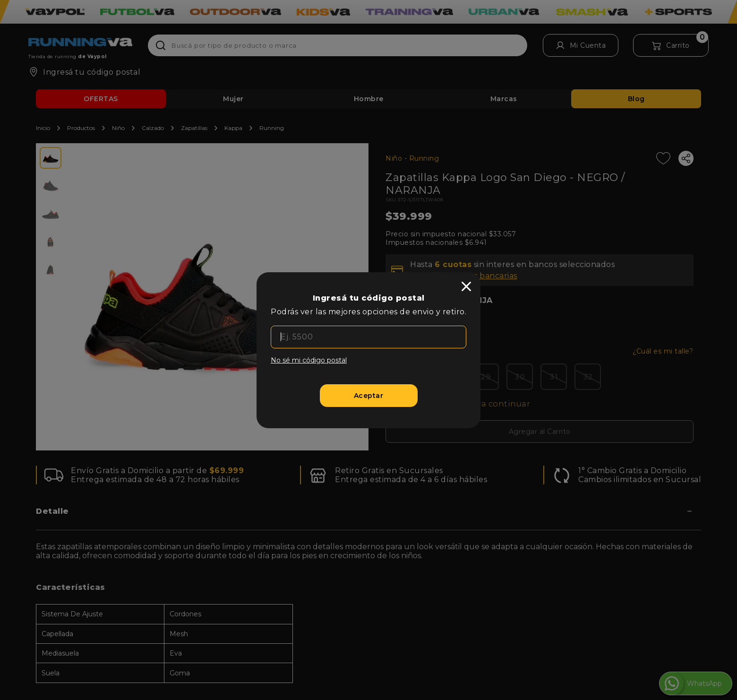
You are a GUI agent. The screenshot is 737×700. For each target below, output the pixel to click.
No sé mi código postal (309, 360)
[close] (466, 286)
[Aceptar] (369, 396)
